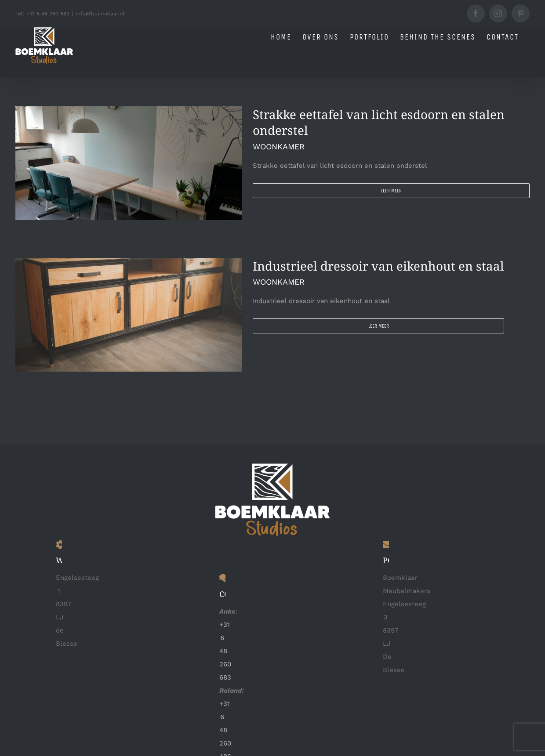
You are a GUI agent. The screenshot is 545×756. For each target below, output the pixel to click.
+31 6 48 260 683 (225, 651)
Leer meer (391, 191)
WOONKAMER (279, 146)
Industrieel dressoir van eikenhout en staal (378, 265)
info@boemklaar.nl (100, 14)
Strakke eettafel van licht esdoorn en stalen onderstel (379, 122)
